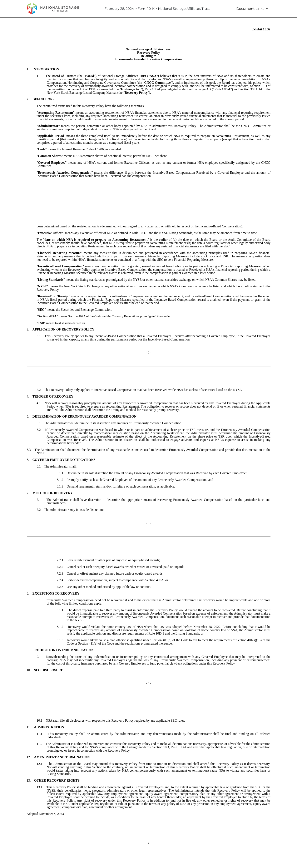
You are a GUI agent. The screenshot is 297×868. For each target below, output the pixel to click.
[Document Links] (253, 9)
